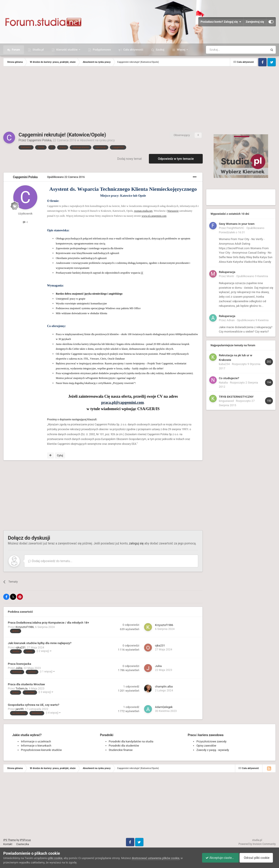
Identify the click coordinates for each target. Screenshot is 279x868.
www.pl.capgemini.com (154, 216)
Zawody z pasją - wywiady (213, 750)
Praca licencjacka (20, 664)
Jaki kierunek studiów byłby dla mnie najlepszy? (40, 643)
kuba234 (224, 364)
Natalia (223, 383)
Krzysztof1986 (25, 627)
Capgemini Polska (39, 140)
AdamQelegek (164, 707)
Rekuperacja (227, 272)
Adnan (231, 320)
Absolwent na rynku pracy (97, 140)
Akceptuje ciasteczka (219, 858)
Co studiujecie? (229, 378)
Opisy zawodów (206, 746)
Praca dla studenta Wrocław (26, 684)
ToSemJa (21, 688)
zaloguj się (136, 543)
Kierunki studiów (67, 50)
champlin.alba (164, 686)
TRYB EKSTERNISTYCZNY (236, 397)
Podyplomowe (101, 50)
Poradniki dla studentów (124, 746)
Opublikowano (66, 177)
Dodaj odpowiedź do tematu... (50, 561)
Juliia (19, 668)
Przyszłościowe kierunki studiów (41, 750)
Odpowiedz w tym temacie (176, 159)
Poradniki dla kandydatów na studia (131, 741)
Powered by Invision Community (257, 844)
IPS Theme (10, 840)
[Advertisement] (139, 99)
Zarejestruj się (255, 22)
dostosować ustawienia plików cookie (156, 858)
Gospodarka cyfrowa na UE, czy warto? (34, 705)
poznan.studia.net (143, 211)
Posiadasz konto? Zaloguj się (221, 22)
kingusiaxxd (226, 401)
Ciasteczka (23, 844)
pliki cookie (55, 858)
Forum (16, 50)
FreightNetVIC (236, 228)
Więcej (181, 50)
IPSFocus (25, 840)
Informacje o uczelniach (36, 741)
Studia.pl (38, 50)
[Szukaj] (227, 50)
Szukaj (160, 50)
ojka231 (21, 647)
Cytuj (60, 455)
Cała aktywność (133, 50)
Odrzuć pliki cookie (258, 858)
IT (142, 273)
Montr (231, 276)
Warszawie (173, 211)
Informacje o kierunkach (36, 746)
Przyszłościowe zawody (211, 741)
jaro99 (20, 709)
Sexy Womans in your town (237, 224)
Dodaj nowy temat (129, 159)
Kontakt (8, 844)
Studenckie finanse (121, 750)
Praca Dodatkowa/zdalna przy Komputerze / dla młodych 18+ (48, 622)
